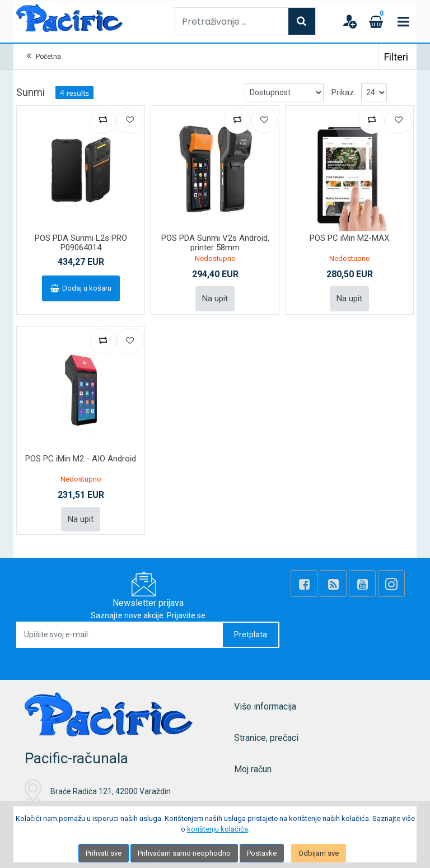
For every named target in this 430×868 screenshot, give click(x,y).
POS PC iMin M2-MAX (349, 238)
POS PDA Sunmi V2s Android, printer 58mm (215, 243)
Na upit (215, 298)
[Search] (302, 21)
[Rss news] (333, 584)
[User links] (349, 21)
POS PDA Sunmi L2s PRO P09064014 (81, 243)
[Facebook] (304, 584)
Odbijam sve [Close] (319, 853)
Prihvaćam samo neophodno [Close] (184, 853)
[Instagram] (391, 584)
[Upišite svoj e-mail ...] (120, 635)
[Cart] (376, 21)
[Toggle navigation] (403, 21)
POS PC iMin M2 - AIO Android (81, 459)
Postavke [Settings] (262, 853)
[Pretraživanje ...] (232, 21)
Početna (48, 57)
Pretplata (251, 634)
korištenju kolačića (218, 829)
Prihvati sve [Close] (104, 853)
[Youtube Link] (362, 584)
